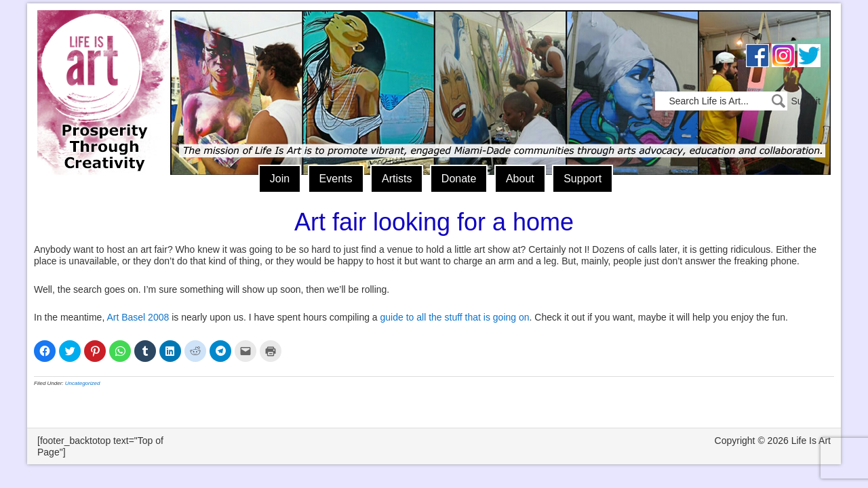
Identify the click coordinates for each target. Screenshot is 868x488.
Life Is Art (100, 73)
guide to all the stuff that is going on (455, 317)
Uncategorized (83, 383)
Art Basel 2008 (138, 317)
